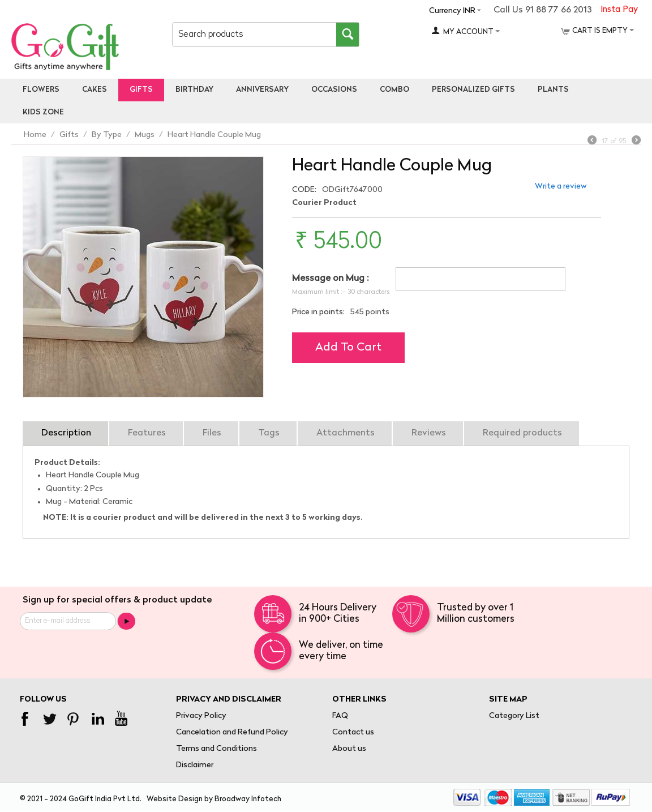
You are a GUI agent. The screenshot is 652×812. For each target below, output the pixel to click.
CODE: (304, 190)
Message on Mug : (330, 279)
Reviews (429, 433)
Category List (514, 716)
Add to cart (348, 348)
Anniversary (262, 90)
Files (212, 433)
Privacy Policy (201, 716)
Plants (553, 90)
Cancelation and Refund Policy (232, 732)
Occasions (334, 90)
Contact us (353, 732)
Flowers (41, 90)
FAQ (340, 716)
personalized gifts (473, 90)
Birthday (194, 90)
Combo (394, 90)
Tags (269, 433)
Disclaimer (195, 765)
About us (349, 749)
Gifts (141, 90)
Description (66, 433)
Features (147, 433)
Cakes (95, 90)
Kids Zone (43, 112)
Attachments (346, 433)
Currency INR (452, 11)
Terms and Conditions (216, 749)
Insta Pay (619, 10)
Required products (522, 433)
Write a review (561, 187)
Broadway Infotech (248, 799)
